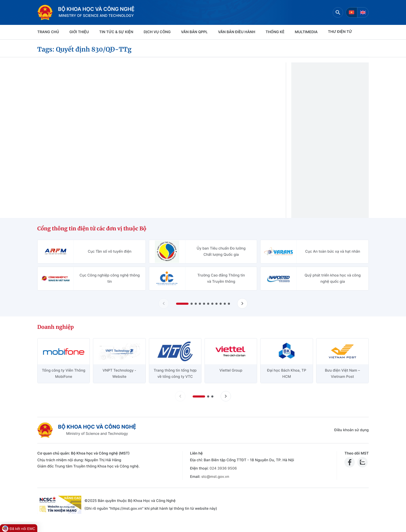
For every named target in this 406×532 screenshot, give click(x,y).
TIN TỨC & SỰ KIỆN (116, 32)
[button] (182, 304)
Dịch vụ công (157, 32)
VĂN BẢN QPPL (194, 32)
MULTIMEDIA (306, 32)
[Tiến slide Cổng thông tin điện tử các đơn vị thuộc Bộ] (242, 303)
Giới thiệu (79, 32)
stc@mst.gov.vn (215, 477)
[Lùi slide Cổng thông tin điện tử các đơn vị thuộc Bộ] (164, 303)
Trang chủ (48, 32)
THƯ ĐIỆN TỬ (340, 32)
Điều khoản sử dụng (351, 430)
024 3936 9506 (223, 468)
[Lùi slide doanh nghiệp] (180, 396)
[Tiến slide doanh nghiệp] (226, 396)
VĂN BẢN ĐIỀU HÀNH (237, 32)
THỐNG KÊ (275, 32)
